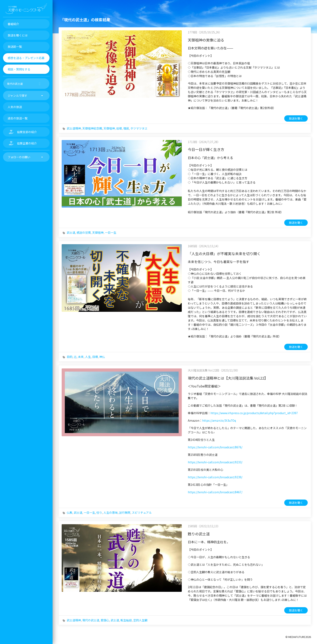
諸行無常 (125, 512)
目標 (95, 357)
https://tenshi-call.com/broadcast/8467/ (215, 492)
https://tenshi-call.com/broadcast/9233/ (215, 462)
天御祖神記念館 (92, 128)
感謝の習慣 (84, 232)
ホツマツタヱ (139, 128)
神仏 (102, 357)
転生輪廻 (126, 620)
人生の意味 (111, 512)
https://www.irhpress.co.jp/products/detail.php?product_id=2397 (254, 413)
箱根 (119, 128)
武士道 (71, 232)
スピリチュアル (142, 512)
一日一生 (111, 232)
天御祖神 (109, 128)
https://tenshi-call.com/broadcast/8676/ (215, 447)
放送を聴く (296, 118)
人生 (88, 357)
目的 (70, 357)
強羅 (126, 128)
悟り (99, 512)
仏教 (70, 512)
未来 (81, 357)
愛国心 (105, 620)
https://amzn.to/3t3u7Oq (219, 420)
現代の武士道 (91, 620)
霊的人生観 (140, 620)
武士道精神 (74, 128)
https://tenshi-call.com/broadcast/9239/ (215, 477)
